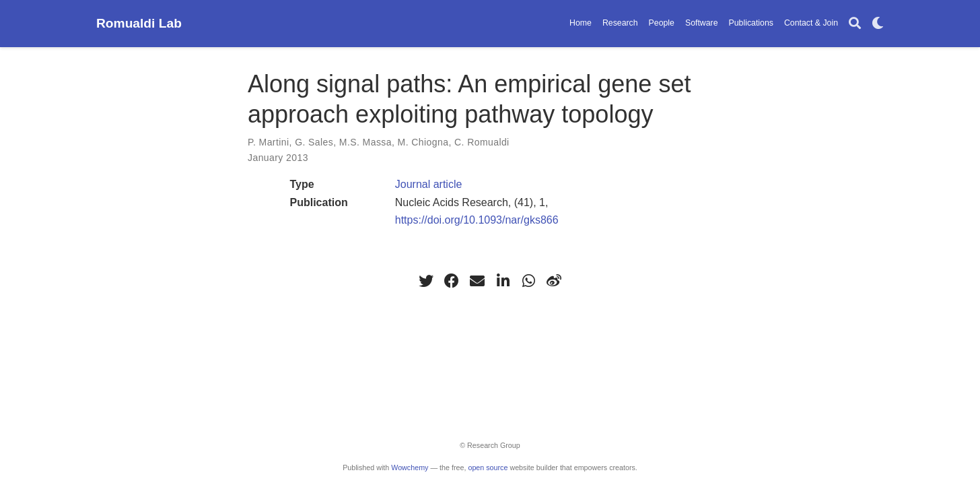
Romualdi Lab (139, 23)
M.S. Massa (365, 142)
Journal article (429, 184)
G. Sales (314, 142)
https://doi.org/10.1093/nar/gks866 (477, 220)
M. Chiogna (423, 142)
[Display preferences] (878, 24)
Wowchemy (410, 467)
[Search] (855, 24)
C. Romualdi (482, 142)
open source (488, 467)
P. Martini (269, 142)
